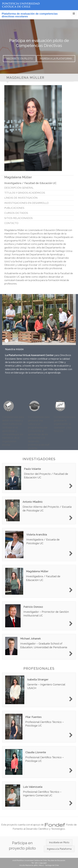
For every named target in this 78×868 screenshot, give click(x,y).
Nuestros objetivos (17, 341)
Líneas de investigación (21, 198)
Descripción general (19, 188)
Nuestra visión (12, 341)
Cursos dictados (16, 213)
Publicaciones (14, 208)
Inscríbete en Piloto (19, 59)
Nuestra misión (6, 341)
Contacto (11, 223)
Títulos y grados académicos (25, 193)
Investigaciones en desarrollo (26, 203)
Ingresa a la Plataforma (56, 59)
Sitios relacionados (18, 218)
